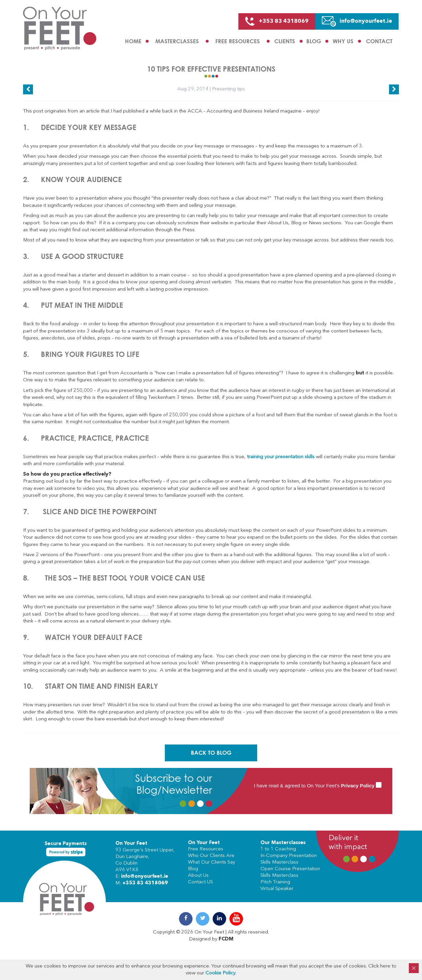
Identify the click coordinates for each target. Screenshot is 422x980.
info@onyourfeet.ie (145, 877)
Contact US (200, 882)
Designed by (211, 939)
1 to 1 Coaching (278, 849)
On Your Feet (131, 844)
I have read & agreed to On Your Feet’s (318, 786)
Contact (379, 41)
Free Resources (238, 41)
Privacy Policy (358, 786)
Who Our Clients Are (211, 855)
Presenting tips (228, 89)
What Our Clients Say (211, 862)
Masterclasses (177, 41)
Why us (343, 41)
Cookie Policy (220, 973)
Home (133, 41)
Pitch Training (275, 882)
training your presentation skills (281, 457)
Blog (314, 41)
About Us (198, 875)
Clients (285, 41)
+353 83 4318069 (145, 883)
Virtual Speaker (277, 888)
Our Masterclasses (283, 843)
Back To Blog (211, 753)
